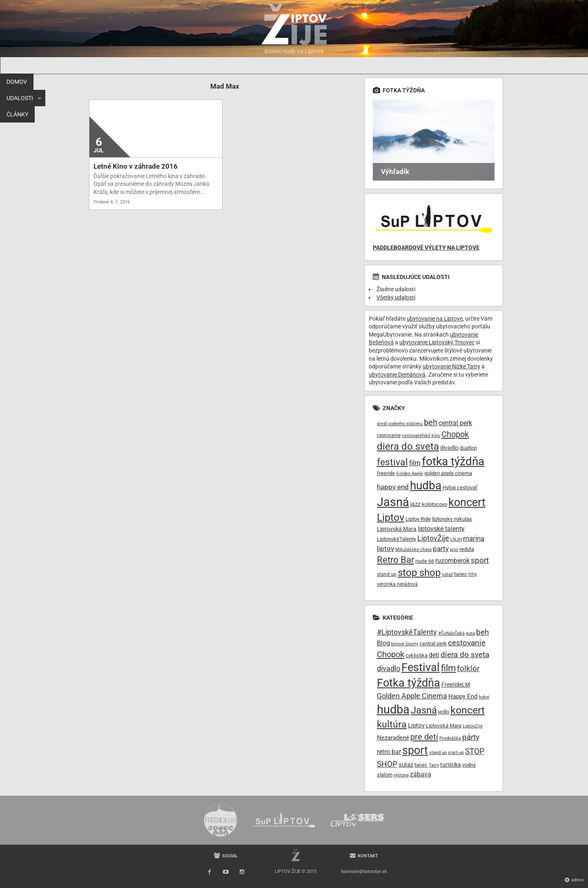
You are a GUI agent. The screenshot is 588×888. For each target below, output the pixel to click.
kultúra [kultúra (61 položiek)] (392, 724)
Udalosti (138, 65)
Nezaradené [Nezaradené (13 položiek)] (393, 738)
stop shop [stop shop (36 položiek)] (419, 573)
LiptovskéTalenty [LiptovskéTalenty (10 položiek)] (396, 539)
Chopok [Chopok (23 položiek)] (455, 434)
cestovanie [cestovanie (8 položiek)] (389, 435)
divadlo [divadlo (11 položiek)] (449, 448)
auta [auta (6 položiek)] (470, 633)
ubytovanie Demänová (397, 375)
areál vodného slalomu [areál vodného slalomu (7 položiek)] (400, 424)
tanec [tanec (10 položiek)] (461, 574)
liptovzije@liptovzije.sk (364, 871)
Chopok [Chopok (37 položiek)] (391, 654)
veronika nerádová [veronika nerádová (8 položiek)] (397, 584)
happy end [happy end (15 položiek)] (393, 487)
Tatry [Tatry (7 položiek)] (434, 765)
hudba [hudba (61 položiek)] (426, 485)
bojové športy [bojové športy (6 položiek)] (405, 644)
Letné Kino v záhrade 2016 (136, 166)
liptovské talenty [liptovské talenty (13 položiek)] (441, 529)
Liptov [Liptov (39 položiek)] (391, 517)
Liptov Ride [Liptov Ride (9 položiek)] (418, 519)
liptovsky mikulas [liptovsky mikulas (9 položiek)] (452, 519)
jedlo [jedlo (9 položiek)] (444, 712)
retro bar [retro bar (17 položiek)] (389, 752)
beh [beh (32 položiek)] (482, 632)
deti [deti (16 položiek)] (434, 655)
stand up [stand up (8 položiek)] (387, 574)
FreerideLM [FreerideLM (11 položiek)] (456, 685)
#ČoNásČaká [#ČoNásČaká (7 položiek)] (451, 633)
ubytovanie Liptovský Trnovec (437, 342)
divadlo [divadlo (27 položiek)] (389, 668)
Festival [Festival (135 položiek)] (421, 667)
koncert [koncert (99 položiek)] (468, 710)
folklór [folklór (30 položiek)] (468, 668)
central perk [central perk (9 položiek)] (433, 644)
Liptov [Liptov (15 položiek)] (416, 725)
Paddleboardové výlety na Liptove (426, 248)
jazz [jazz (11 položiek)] (415, 504)
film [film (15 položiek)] (415, 463)
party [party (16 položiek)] (441, 549)
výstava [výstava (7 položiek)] (401, 775)
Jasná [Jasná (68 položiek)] (393, 502)
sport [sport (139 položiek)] (415, 750)
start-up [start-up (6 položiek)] (456, 753)
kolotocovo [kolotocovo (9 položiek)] (434, 504)
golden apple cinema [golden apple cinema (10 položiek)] (448, 473)
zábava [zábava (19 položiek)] (421, 774)
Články (180, 65)
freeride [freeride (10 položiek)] (386, 473)
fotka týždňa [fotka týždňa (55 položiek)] (453, 461)
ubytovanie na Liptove (435, 319)
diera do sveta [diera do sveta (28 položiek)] (465, 655)
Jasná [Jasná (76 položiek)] (424, 710)
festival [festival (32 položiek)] (392, 462)
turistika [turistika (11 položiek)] (451, 765)
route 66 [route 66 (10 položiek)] (425, 561)
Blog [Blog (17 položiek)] (383, 643)
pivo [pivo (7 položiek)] (454, 550)
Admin (578, 880)
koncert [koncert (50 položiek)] (467, 502)
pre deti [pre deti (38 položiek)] (424, 737)
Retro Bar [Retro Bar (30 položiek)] (395, 560)
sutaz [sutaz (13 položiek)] (406, 765)
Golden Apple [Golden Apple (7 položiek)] (410, 474)
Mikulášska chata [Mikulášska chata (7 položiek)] (413, 550)
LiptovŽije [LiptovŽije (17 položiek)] (433, 538)
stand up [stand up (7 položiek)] (438, 753)
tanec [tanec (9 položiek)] (421, 765)
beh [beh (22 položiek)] (431, 423)
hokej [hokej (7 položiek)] (484, 697)
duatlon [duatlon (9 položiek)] (468, 448)
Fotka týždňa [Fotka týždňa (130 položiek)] (409, 683)
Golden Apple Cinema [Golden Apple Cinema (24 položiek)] (412, 696)
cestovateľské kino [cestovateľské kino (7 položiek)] (421, 436)
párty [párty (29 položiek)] (471, 737)
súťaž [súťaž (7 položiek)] (447, 575)
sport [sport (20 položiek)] (480, 560)
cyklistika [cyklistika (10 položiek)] (416, 655)
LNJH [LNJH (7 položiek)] (456, 539)
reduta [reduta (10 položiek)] (467, 549)
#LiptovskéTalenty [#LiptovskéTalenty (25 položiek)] (407, 632)
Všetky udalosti (396, 297)
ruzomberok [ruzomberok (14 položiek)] (452, 561)
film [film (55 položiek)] (448, 668)
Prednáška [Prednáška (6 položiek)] (450, 738)
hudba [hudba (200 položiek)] (393, 710)
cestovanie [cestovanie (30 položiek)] (467, 643)
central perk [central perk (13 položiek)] (455, 423)
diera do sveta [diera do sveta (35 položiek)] (408, 446)
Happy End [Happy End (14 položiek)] (463, 696)
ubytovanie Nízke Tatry (451, 366)
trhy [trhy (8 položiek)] (473, 574)
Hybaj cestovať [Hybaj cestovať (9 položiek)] (460, 488)
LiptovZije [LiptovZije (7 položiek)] (473, 726)
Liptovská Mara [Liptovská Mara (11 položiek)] (397, 529)
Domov (102, 65)
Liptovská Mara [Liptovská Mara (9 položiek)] (444, 726)
